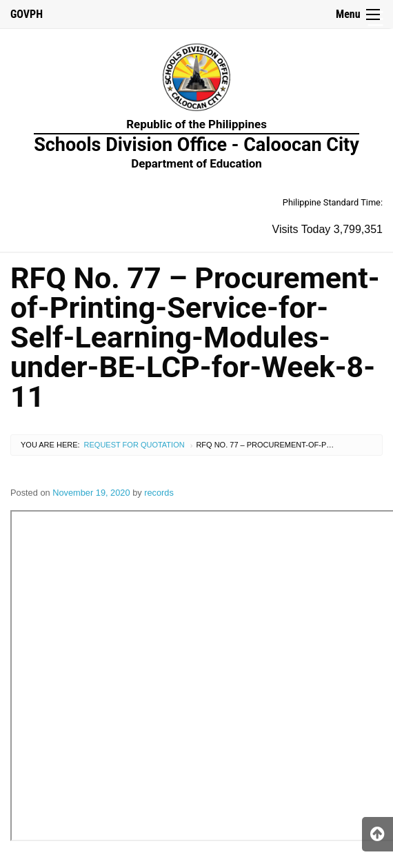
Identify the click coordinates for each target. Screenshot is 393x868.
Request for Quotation (134, 445)
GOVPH (27, 14)
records (159, 493)
